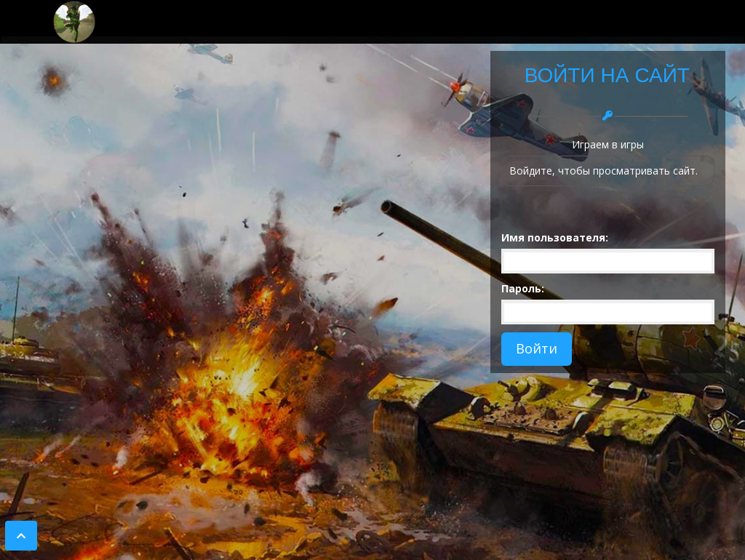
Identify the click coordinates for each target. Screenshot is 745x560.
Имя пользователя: (555, 237)
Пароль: (523, 288)
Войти (537, 348)
